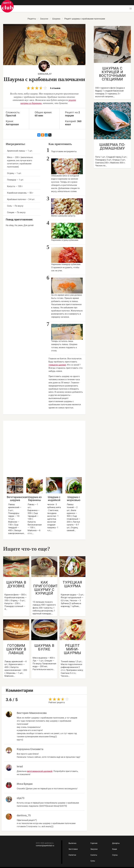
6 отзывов (44, 88)
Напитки (72, 855)
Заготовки (73, 849)
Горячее (94, 843)
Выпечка (72, 843)
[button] (131, 9)
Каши (115, 849)
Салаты (94, 855)
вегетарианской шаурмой (40, 771)
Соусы (115, 855)
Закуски (94, 849)
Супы (93, 861)
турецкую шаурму (57, 365)
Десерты (116, 843)
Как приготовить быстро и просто (7, 6)
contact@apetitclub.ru (45, 846)
